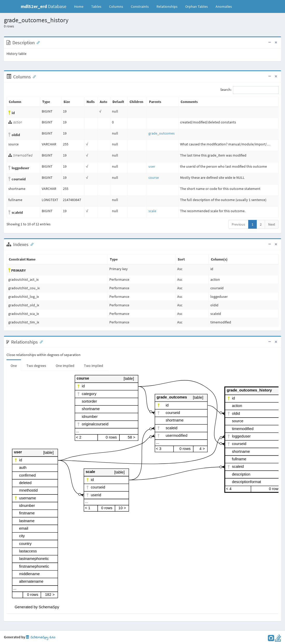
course (154, 177)
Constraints (140, 6)
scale (152, 211)
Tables (98, 6)
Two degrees (36, 366)
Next (272, 224)
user (152, 166)
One (14, 366)
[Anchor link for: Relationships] (40, 342)
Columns (116, 6)
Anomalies (224, 6)
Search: (249, 90)
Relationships (167, 6)
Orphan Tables (197, 6)
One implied (65, 366)
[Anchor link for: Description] (37, 42)
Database (44, 6)
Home (79, 6)
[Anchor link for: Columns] (33, 76)
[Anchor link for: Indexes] (31, 244)
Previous (238, 224)
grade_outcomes (162, 133)
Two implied (94, 366)
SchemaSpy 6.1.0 (41, 637)
